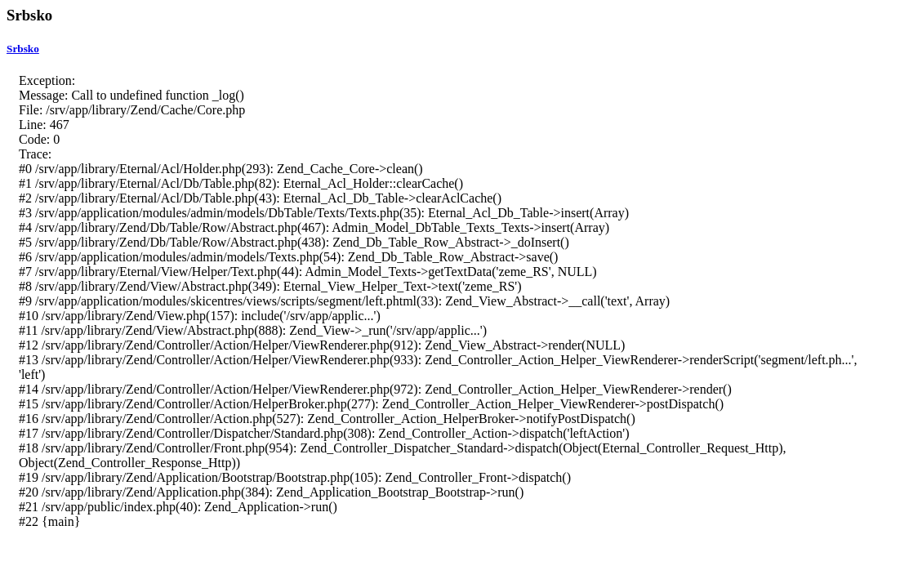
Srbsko (23, 49)
